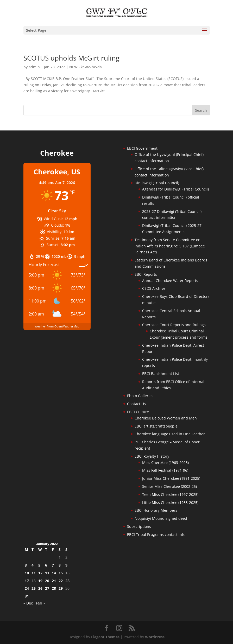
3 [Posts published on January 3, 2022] (26, 565)
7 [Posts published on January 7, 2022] (53, 565)
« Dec (28, 603)
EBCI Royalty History (152, 456)
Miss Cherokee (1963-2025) (165, 462)
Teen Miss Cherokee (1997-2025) (170, 494)
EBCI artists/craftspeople (156, 426)
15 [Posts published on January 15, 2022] (61, 573)
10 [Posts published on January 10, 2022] (27, 573)
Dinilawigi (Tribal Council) (157, 183)
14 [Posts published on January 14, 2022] (54, 573)
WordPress (155, 637)
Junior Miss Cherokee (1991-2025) (171, 478)
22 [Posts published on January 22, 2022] (61, 581)
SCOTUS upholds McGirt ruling (71, 58)
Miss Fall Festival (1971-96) (165, 470)
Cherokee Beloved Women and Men (166, 418)
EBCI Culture (138, 412)
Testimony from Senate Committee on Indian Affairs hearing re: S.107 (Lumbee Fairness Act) (170, 246)
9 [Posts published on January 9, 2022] (66, 565)
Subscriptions (139, 526)
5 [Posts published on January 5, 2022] (39, 565)
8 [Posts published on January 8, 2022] (60, 565)
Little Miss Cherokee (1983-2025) (170, 502)
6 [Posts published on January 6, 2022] (46, 565)
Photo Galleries (140, 396)
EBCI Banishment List (161, 374)
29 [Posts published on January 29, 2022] (61, 588)
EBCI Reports (146, 274)
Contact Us (136, 404)
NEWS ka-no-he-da (86, 67)
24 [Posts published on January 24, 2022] (27, 588)
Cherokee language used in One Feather (170, 434)
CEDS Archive (154, 288)
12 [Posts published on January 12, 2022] (40, 573)
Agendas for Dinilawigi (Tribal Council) (175, 189)
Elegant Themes (105, 637)
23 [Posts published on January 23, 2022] (67, 581)
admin (34, 67)
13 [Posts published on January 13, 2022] (47, 573)
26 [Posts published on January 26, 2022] (40, 588)
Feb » (40, 603)
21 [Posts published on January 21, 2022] (54, 581)
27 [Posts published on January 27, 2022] (47, 588)
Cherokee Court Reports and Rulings (174, 325)
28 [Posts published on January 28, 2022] (54, 588)
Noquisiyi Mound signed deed (161, 518)
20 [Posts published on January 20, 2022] (47, 581)
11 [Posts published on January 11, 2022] (34, 573)
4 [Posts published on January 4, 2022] (33, 565)
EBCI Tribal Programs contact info (156, 534)
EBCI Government (142, 148)
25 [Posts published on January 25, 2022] (34, 588)
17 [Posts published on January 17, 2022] (27, 581)
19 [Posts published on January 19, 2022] (40, 581)
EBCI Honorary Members (156, 510)
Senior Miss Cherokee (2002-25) (169, 486)
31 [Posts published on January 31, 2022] (27, 596)
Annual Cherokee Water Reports (170, 281)
